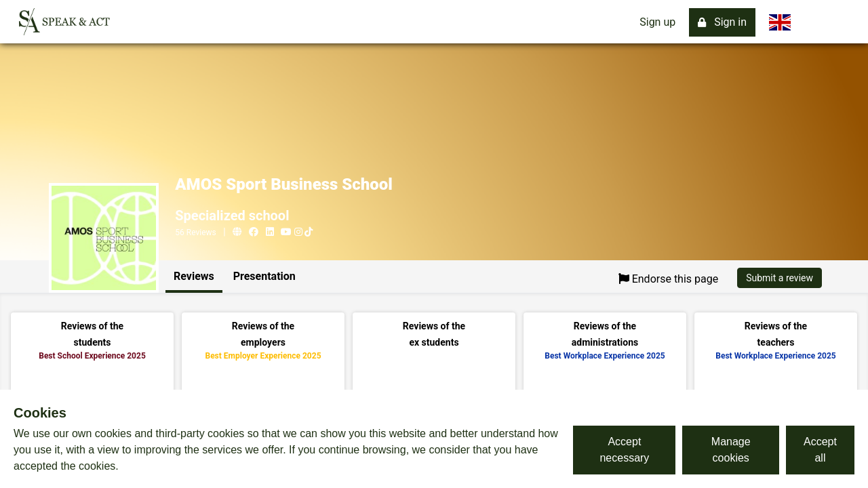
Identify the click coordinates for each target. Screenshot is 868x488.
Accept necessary (624, 450)
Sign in (722, 22)
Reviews (194, 276)
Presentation (264, 276)
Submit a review (780, 278)
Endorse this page (669, 279)
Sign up (657, 22)
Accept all (820, 450)
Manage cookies (731, 450)
